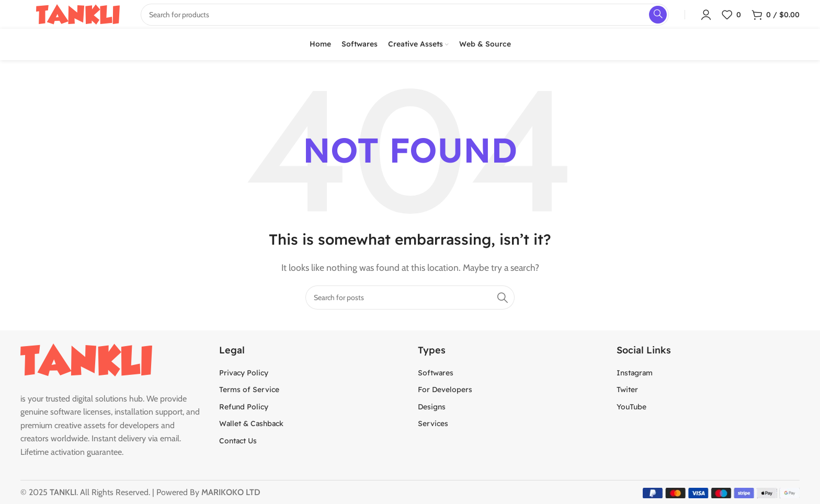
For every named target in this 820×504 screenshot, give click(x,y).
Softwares (436, 373)
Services (433, 423)
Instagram (635, 373)
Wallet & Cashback (251, 423)
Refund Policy (244, 407)
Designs (432, 407)
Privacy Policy (244, 373)
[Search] (410, 297)
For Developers (445, 390)
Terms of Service (249, 390)
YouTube (631, 407)
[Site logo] (78, 13)
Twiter (627, 390)
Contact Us (238, 441)
